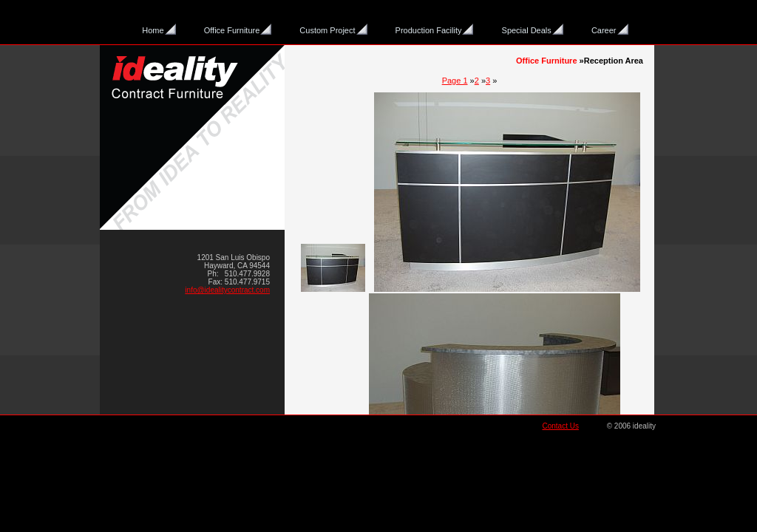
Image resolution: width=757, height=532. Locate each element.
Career (604, 30)
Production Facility (429, 30)
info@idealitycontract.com (227, 290)
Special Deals (527, 30)
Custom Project (327, 30)
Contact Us (560, 426)
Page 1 (455, 81)
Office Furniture (232, 30)
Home (153, 30)
